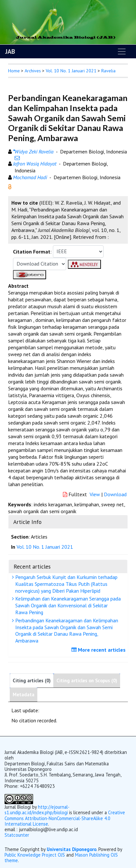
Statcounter (17, 835)
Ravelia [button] (108, 71)
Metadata (24, 694)
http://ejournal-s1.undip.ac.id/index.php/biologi (37, 810)
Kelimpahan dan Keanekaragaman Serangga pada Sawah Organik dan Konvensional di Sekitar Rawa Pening (67, 605)
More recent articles (99, 650)
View (95, 494)
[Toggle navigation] (122, 51)
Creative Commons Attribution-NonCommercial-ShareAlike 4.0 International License (65, 818)
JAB (10, 51)
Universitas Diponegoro (72, 849)
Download (115, 494)
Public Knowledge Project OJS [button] (35, 855)
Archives (33, 71)
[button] (10, 186)
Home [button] (14, 71)
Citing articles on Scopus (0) (87, 680)
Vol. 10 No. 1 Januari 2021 (71, 71)
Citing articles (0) (32, 680)
